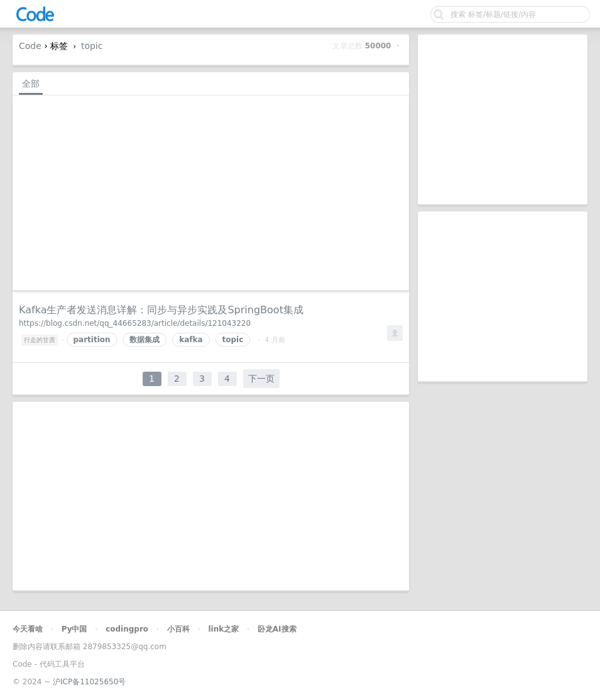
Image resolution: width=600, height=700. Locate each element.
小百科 (178, 629)
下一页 (261, 379)
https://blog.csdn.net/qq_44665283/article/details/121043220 (135, 323)
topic (92, 46)
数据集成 (145, 340)
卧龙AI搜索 (277, 629)
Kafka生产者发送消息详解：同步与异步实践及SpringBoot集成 (161, 310)
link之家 (223, 629)
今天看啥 (28, 629)
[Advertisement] (503, 119)
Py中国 (74, 629)
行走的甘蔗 (40, 340)
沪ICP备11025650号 (89, 682)
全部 (31, 83)
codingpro (127, 629)
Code (30, 46)
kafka (191, 340)
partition (92, 340)
